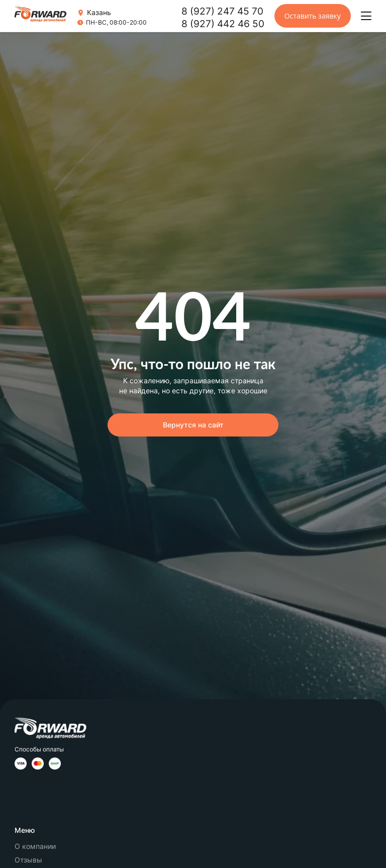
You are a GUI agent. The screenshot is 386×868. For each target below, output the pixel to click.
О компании (35, 846)
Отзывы (28, 860)
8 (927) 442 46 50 (223, 24)
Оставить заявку (313, 16)
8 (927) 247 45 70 (222, 11)
